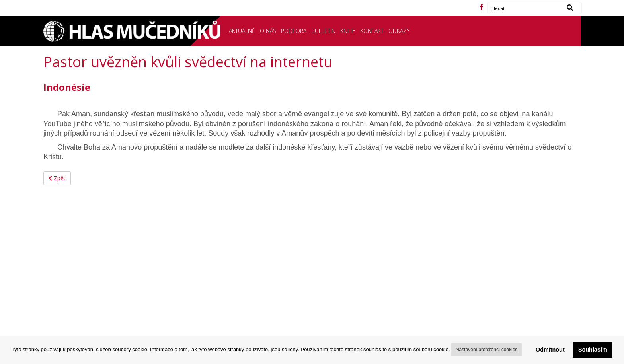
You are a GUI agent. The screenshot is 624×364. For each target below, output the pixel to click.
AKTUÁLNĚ (242, 31)
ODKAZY (399, 31)
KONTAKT (372, 31)
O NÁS (268, 31)
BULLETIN (323, 31)
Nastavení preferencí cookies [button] (487, 350)
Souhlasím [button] (593, 350)
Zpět (57, 178)
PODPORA (294, 31)
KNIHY (348, 31)
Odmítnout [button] (550, 350)
